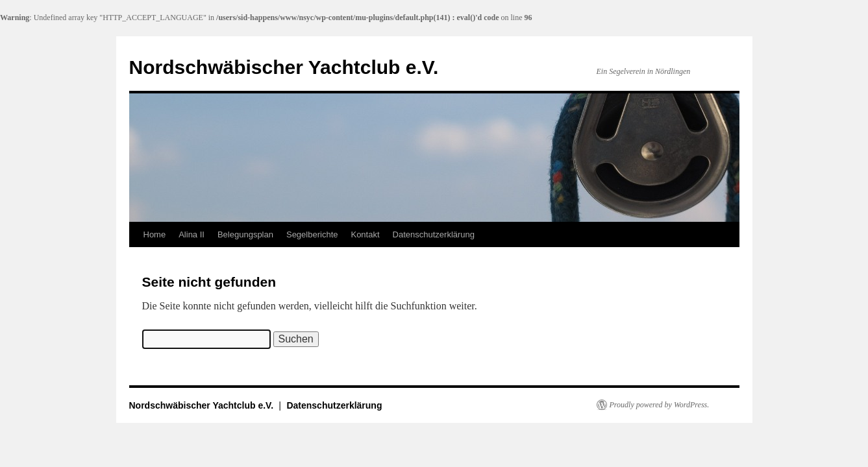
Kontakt (365, 234)
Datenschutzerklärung (434, 234)
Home (155, 234)
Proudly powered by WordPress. (660, 405)
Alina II (192, 234)
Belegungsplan (245, 234)
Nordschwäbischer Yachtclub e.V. (284, 67)
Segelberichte (312, 234)
